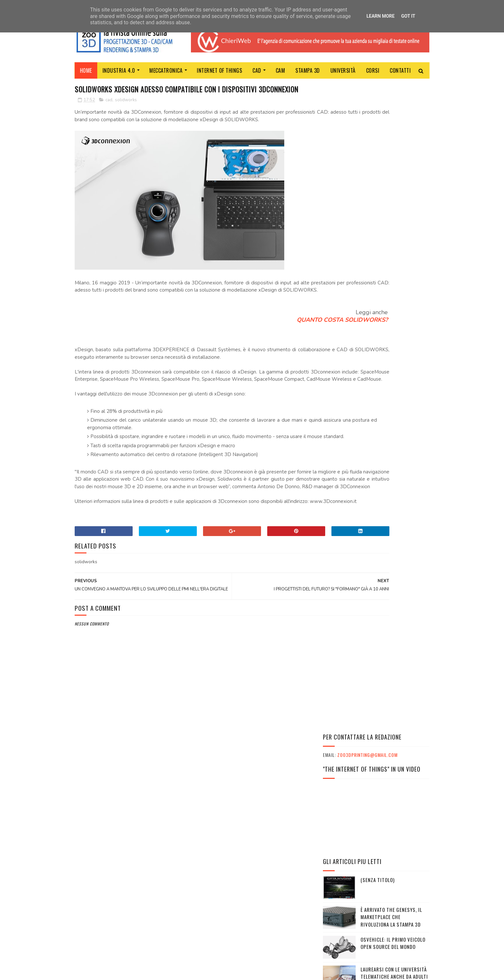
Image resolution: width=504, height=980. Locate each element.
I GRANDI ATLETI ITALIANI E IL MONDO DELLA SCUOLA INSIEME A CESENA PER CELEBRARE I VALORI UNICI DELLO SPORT (376, 792)
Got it (408, 16)
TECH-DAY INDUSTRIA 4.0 (388, 439)
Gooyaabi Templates (164, 972)
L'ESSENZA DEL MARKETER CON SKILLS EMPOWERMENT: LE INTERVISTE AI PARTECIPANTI (371, 808)
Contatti (401, 70)
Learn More (381, 16)
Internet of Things (220, 70)
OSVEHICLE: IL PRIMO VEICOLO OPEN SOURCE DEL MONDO (393, 294)
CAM (280, 70)
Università (343, 70)
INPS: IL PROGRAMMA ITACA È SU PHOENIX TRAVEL (373, 832)
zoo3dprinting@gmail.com (367, 106)
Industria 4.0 (119, 70)
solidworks (126, 113)
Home (86, 70)
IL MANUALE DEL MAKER (385, 469)
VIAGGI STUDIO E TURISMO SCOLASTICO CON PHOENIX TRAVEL (368, 843)
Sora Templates (106, 972)
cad (109, 113)
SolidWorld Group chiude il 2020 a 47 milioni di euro (394, 413)
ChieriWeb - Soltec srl (218, 896)
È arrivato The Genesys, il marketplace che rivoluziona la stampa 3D (391, 268)
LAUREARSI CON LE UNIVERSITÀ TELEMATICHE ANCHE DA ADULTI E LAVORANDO (394, 327)
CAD (257, 70)
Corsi (373, 70)
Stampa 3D (308, 70)
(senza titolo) (378, 230)
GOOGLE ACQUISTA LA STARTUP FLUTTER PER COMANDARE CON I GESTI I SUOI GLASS (395, 387)
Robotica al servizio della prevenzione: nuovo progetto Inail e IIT (392, 357)
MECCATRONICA (166, 70)
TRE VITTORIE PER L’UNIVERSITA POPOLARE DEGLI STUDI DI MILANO (393, 506)
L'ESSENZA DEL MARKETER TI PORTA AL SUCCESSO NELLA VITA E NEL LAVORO (373, 822)
